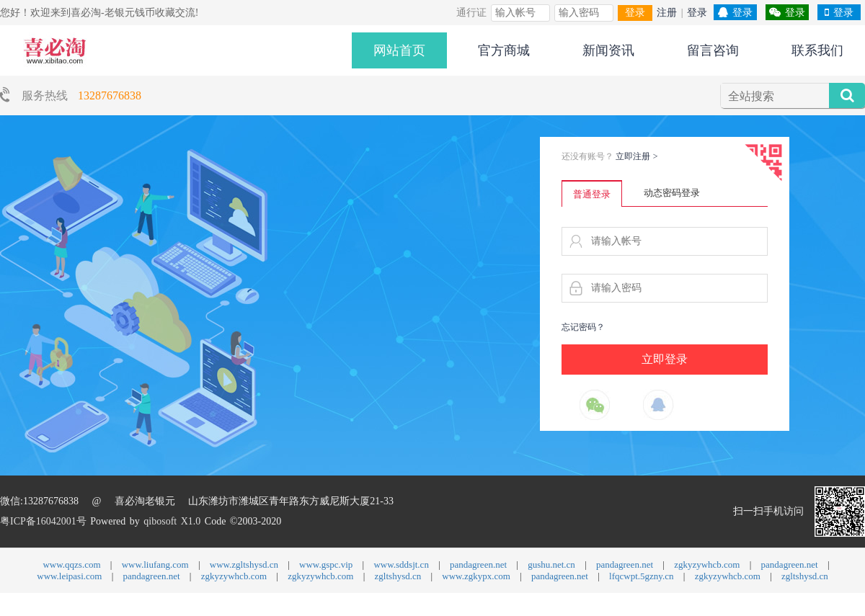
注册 (667, 13)
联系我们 (817, 50)
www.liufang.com (155, 564)
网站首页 (399, 50)
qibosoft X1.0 (172, 521)
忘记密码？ (583, 327)
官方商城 (504, 50)
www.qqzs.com (71, 564)
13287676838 (110, 95)
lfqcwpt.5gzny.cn (641, 576)
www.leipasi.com (69, 576)
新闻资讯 (608, 50)
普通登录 (592, 194)
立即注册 (637, 156)
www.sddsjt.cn (401, 564)
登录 (635, 13)
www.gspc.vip (326, 564)
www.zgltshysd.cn (244, 564)
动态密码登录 (672, 193)
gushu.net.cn (551, 564)
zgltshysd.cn (398, 576)
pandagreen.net (478, 564)
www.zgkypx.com (476, 576)
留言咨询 (713, 50)
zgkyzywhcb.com (707, 564)
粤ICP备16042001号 (43, 521)
